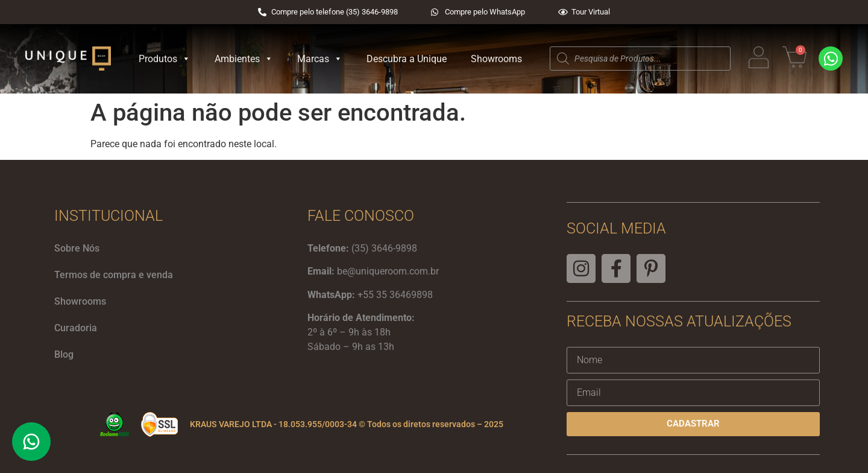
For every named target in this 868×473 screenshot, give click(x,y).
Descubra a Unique (407, 59)
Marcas (320, 59)
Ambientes (244, 59)
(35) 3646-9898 (384, 248)
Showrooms (496, 59)
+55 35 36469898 (395, 295)
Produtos (165, 59)
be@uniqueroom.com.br (388, 271)
